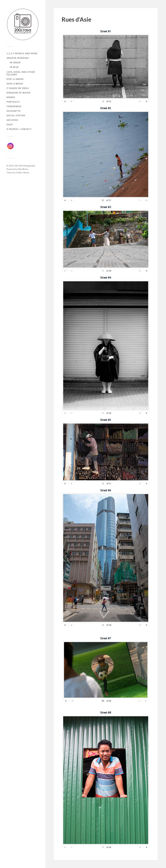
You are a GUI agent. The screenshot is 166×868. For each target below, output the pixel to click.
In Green (15, 63)
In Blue (14, 67)
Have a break (15, 84)
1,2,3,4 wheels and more (22, 53)
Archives (12, 120)
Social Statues (16, 115)
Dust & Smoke (15, 79)
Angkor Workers (18, 58)
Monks (11, 97)
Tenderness (14, 106)
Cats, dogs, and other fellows (21, 73)
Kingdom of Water (18, 93)
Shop (10, 125)
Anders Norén (23, 172)
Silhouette (14, 111)
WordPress (23, 169)
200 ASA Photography (25, 166)
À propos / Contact (19, 129)
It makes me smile (18, 88)
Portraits (13, 102)
